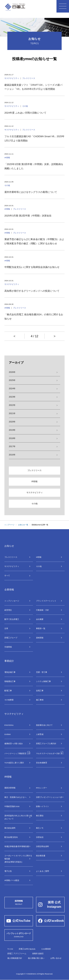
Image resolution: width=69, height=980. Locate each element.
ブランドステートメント (46, 601)
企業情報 (9, 590)
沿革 (6, 629)
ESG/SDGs (9, 725)
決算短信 (40, 837)
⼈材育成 (40, 734)
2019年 (12, 430)
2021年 (12, 413)
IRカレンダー (42, 788)
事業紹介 (9, 661)
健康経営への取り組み (14, 744)
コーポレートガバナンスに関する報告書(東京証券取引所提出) (18, 859)
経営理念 (8, 610)
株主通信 (40, 816)
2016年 (12, 455)
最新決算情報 (10, 788)
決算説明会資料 (43, 847)
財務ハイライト (43, 807)
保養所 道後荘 (38, 954)
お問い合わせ (56, 958)
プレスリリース (34, 471)
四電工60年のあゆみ (27, 949)
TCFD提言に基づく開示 (14, 763)
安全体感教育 (42, 763)
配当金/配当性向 (11, 837)
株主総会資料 (10, 828)
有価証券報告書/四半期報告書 (17, 847)
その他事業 (9, 700)
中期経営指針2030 (12, 807)
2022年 (12, 405)
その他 (34, 504)
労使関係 (8, 647)
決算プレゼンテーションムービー (50, 797)
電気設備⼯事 (10, 672)
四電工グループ (46, 744)
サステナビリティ (35, 492)
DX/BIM (8, 734)
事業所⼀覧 (41, 629)
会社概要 (40, 619)
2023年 (12, 397)
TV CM (10, 949)
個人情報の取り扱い (36, 958)
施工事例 (40, 700)
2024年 (12, 388)
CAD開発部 (46, 949)
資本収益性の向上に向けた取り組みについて (18, 817)
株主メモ (40, 828)
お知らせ (9, 546)
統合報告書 (41, 856)
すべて (7, 576)
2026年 (12, 372)
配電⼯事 (8, 691)
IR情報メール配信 (12, 881)
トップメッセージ (12, 601)
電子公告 (8, 871)
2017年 (12, 447)
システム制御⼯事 (43, 682)
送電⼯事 (40, 691)
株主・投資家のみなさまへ (15, 797)
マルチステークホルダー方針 (50, 753)
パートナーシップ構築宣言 (17, 753)
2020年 (12, 422)
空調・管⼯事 (42, 672)
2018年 (12, 438)
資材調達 (40, 638)
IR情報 (34, 481)
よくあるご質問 (43, 871)
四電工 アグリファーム (17, 954)
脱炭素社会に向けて (44, 725)
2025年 (12, 380)
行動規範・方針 (43, 610)
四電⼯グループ (11, 638)
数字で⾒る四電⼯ (12, 619)
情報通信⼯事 (10, 682)
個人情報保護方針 (15, 958)
